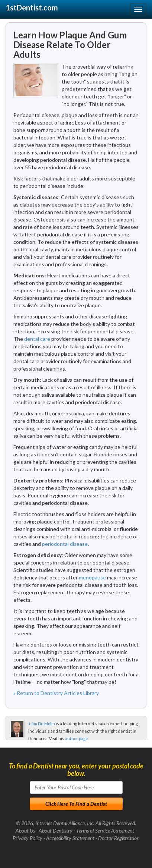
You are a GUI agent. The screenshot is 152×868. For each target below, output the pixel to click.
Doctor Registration (119, 838)
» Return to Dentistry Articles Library (56, 693)
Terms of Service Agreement (105, 831)
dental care (37, 339)
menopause (92, 577)
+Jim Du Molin (42, 724)
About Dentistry (56, 831)
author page (77, 738)
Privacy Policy (28, 838)
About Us (25, 831)
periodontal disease (65, 544)
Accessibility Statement (70, 838)
